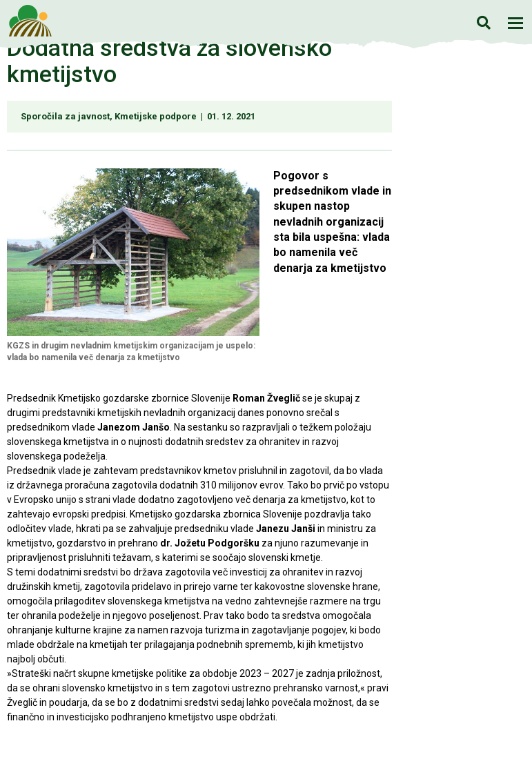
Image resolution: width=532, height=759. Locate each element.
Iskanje (483, 22)
